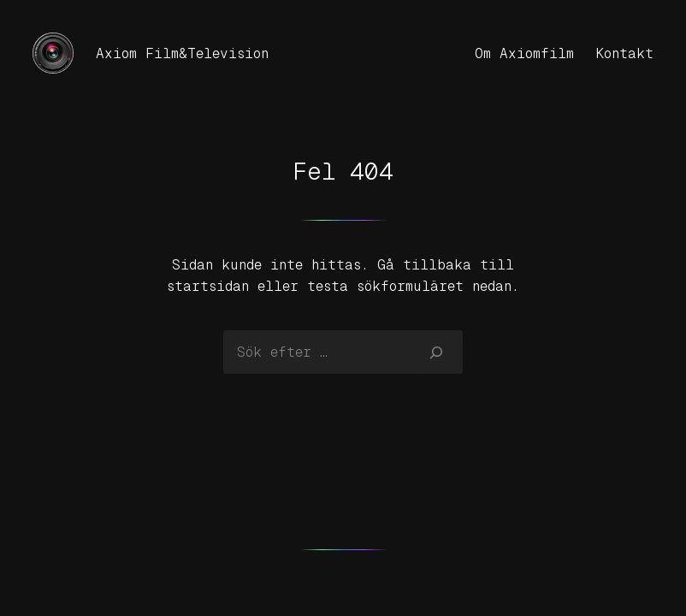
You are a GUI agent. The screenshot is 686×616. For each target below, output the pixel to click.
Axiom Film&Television (182, 53)
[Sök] (437, 352)
